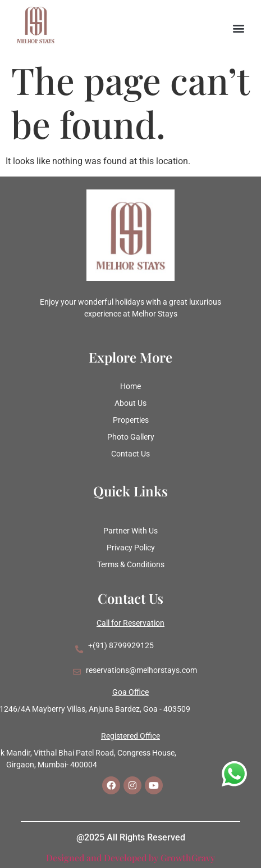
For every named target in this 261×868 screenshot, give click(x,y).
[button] (239, 28)
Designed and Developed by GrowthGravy (130, 858)
